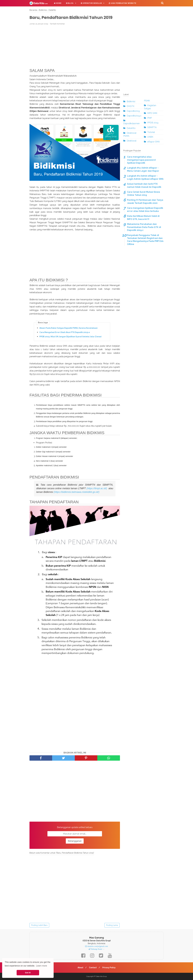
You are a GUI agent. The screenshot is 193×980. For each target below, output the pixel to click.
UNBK (150, 137)
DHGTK (131, 106)
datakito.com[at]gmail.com (97, 946)
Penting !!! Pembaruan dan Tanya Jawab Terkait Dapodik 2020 (145, 201)
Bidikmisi (131, 101)
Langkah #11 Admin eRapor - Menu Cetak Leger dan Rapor (143, 169)
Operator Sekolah (91, 3)
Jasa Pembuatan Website (122, 3)
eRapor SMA (154, 142)
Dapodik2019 (133, 111)
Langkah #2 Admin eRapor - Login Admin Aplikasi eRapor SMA (145, 177)
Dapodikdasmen (131, 123)
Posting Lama (112, 925)
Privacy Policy (109, 968)
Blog (70, 3)
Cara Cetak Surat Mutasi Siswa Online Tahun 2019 (143, 193)
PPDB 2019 (153, 123)
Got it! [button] (28, 973)
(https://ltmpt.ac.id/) (97, 488)
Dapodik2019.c (134, 116)
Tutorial (151, 132)
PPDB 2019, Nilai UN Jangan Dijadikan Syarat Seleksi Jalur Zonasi (70, 337)
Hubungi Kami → (97, 949)
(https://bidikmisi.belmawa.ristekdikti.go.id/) (76, 492)
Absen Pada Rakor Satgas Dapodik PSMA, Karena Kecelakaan (68, 328)
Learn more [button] (42, 966)
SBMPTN (152, 127)
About (80, 968)
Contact (93, 968)
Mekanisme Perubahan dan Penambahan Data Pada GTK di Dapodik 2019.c (144, 227)
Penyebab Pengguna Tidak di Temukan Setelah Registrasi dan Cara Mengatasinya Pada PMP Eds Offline (145, 240)
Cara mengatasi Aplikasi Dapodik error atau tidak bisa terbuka (145, 209)
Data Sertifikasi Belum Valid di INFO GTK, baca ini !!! (143, 218)
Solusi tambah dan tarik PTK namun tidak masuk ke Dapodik (144, 185)
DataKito (131, 128)
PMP (150, 118)
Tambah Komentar (57, 24)
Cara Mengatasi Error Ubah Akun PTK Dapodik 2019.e (65, 332)
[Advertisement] (75, 47)
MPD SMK (152, 113)
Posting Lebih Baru (39, 925)
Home (58, 3)
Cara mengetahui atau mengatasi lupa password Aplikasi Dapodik (141, 160)
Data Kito (99, 976)
